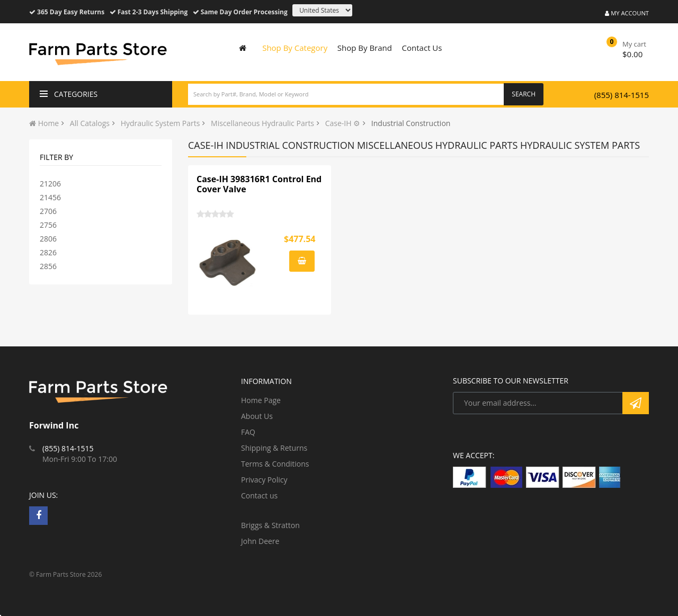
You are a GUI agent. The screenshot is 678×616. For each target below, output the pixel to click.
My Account (627, 13)
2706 (48, 211)
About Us (257, 416)
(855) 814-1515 (622, 95)
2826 (48, 252)
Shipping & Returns (274, 448)
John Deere (260, 541)
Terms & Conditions (275, 464)
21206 (50, 184)
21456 (50, 197)
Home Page (261, 400)
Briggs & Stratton (270, 525)
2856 (48, 266)
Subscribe (636, 403)
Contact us (259, 496)
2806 (48, 239)
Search (524, 94)
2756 (48, 225)
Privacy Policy (264, 480)
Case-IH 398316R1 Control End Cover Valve (259, 184)
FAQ (248, 432)
